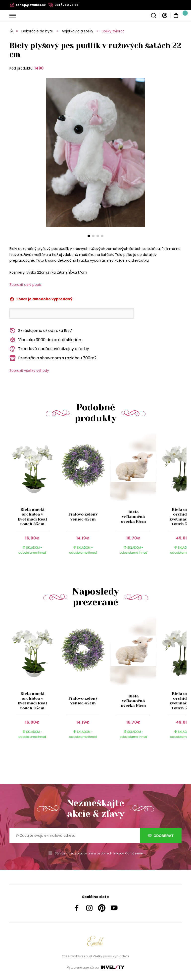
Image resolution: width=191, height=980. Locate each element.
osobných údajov (110, 853)
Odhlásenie (134, 853)
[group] (35, 498)
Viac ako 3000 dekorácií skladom (46, 340)
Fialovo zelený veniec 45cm (83, 517)
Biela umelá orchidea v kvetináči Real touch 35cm (32, 517)
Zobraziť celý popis (25, 285)
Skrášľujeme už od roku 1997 (41, 331)
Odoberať (161, 836)
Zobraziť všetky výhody (29, 371)
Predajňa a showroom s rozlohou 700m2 (53, 358)
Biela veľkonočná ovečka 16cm (133, 517)
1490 (39, 68)
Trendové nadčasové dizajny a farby (49, 349)
